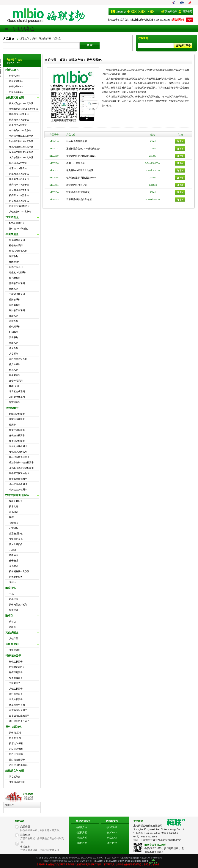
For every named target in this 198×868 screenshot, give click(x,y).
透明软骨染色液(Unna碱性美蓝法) (83, 149)
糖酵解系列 (15, 300)
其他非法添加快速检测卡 (21, 468)
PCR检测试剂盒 (17, 223)
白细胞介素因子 (17, 667)
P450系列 (14, 332)
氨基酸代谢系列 (17, 283)
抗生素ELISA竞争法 (19, 174)
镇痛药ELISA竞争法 (19, 120)
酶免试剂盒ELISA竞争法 (21, 103)
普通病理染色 (16, 534)
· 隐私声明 (82, 843)
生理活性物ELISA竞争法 (21, 136)
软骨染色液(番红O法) (77, 185)
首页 (62, 60)
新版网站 (178, 19)
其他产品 (14, 639)
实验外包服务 (16, 501)
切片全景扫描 (16, 544)
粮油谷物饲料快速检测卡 (21, 463)
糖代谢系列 (15, 327)
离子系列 (14, 337)
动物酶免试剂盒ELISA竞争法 (23, 109)
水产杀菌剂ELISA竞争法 (21, 158)
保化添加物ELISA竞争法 (21, 152)
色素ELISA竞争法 (18, 168)
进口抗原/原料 (16, 754)
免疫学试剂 (15, 650)
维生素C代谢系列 (18, 273)
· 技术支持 (111, 827)
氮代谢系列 (15, 278)
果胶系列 (14, 256)
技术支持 (14, 507)
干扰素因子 (15, 683)
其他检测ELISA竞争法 (20, 212)
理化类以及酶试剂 (18, 452)
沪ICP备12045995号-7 (110, 858)
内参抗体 (14, 599)
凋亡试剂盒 (15, 777)
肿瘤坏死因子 (16, 672)
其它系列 (14, 354)
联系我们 (124, 20)
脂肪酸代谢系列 (17, 310)
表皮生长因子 (16, 699)
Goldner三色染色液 (76, 163)
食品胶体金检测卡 (18, 484)
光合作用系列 (16, 381)
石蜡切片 (14, 528)
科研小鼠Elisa (16, 87)
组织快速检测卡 (17, 414)
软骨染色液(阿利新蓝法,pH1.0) (81, 178)
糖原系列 (14, 370)
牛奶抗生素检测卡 (18, 490)
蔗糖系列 (14, 321)
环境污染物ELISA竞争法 (21, 147)
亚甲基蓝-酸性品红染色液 (79, 199)
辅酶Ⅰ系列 (14, 386)
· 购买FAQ (111, 838)
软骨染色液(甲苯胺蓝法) (78, 192)
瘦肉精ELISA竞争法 (19, 185)
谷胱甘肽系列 (16, 267)
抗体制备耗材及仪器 (19, 571)
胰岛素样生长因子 (18, 705)
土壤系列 (14, 343)
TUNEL (13, 550)
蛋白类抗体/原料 (17, 760)
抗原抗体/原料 (16, 743)
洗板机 (12, 627)
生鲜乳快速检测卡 (18, 446)
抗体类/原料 (15, 733)
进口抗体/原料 (16, 749)
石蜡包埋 (14, 523)
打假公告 (113, 20)
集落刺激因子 (16, 678)
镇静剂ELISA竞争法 (19, 114)
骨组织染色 (94, 60)
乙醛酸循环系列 (17, 397)
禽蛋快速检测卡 (17, 441)
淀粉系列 (14, 316)
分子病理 (14, 561)
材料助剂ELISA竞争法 (20, 130)
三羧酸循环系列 (17, 294)
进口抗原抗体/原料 (18, 765)
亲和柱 (12, 582)
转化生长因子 (16, 662)
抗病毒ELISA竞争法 (19, 195)
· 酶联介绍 (82, 827)
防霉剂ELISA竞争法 (19, 201)
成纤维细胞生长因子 (19, 721)
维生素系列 (15, 375)
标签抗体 (14, 610)
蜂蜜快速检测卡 (17, 430)
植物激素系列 (16, 246)
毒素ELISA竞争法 (18, 125)
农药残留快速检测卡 (19, 457)
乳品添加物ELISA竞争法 (21, 141)
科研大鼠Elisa (16, 81)
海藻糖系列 (15, 402)
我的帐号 (187, 11)
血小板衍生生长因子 (19, 716)
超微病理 (14, 555)
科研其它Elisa (16, 92)
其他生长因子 (16, 689)
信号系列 (14, 348)
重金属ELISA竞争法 (19, 190)
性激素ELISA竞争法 (19, 179)
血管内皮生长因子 (18, 710)
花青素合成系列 (17, 391)
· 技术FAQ (111, 832)
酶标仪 (12, 622)
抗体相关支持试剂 (18, 605)
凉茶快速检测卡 (17, 419)
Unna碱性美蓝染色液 (77, 141)
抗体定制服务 (16, 577)
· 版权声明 (82, 832)
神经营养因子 (16, 694)
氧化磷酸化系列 (17, 240)
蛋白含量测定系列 (18, 359)
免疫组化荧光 (16, 539)
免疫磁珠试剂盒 (17, 782)
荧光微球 (14, 566)
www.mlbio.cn (75, 861)
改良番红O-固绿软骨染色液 (80, 170)
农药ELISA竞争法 (18, 163)
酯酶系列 (14, 289)
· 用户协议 (111, 843)
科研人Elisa (15, 76)
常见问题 (14, 512)
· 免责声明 (82, 838)
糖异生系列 (15, 364)
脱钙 (11, 517)
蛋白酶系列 (15, 305)
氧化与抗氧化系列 (18, 251)
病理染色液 (76, 60)
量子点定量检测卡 (18, 479)
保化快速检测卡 (17, 435)
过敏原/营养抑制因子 (19, 206)
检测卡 (12, 425)
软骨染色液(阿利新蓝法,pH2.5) (81, 156)
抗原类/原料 (15, 738)
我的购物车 (171, 11)
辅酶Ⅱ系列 (14, 262)
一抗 (11, 594)
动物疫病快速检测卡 (19, 473)
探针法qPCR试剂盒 (19, 229)
